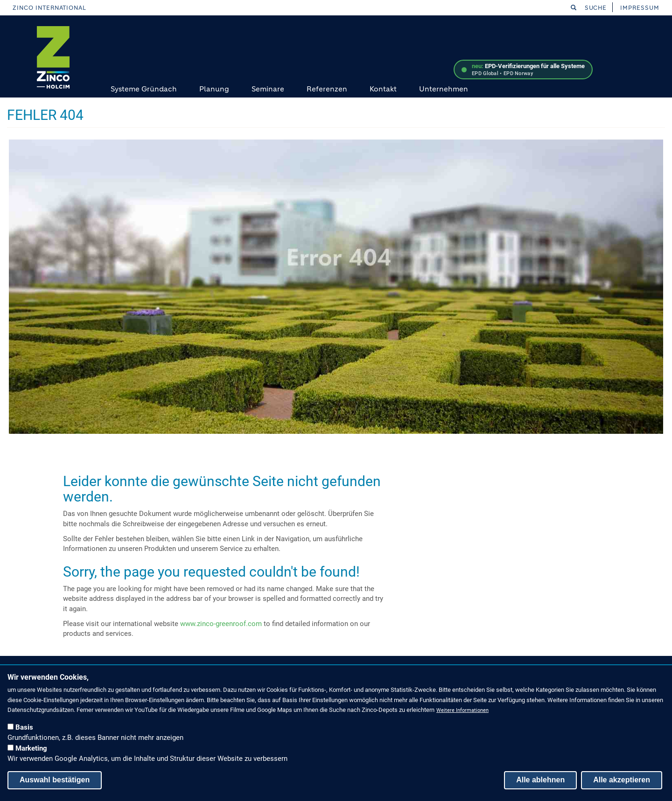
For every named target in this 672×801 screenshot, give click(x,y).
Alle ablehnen (540, 780)
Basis (24, 727)
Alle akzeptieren (622, 780)
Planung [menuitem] (214, 89)
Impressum (640, 8)
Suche (589, 8)
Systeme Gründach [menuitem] (144, 89)
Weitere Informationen (462, 710)
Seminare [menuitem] (268, 89)
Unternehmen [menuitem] (444, 89)
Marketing (31, 748)
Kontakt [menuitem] (383, 89)
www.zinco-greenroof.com (221, 624)
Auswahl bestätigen (55, 780)
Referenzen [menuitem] (327, 89)
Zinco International (49, 8)
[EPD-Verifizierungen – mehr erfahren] (523, 70)
